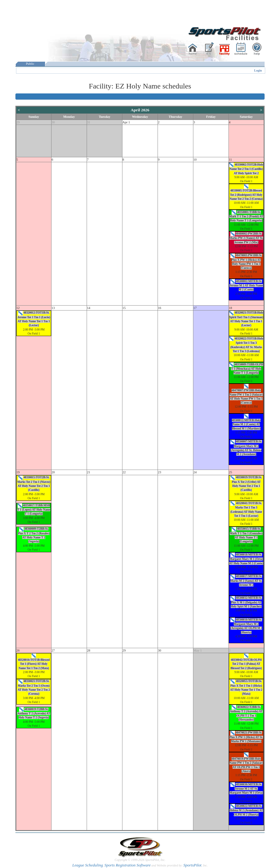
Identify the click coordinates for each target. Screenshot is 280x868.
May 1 (198, 650)
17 (195, 308)
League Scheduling (87, 865)
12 (18, 308)
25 (231, 472)
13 (53, 308)
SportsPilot (193, 865)
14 (89, 308)
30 (53, 122)
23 (160, 472)
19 (18, 472)
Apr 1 (126, 122)
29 (18, 122)
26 (18, 650)
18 (231, 308)
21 (89, 472)
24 (195, 472)
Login (258, 70)
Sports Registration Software (128, 865)
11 (230, 160)
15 (124, 308)
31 (89, 122)
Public (30, 64)
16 (160, 308)
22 (124, 472)
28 (89, 650)
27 (53, 650)
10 (195, 160)
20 (53, 472)
